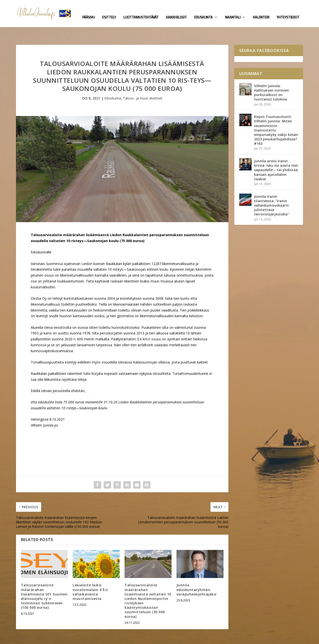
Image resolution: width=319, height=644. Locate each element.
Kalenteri (261, 10)
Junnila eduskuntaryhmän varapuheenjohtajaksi (197, 574)
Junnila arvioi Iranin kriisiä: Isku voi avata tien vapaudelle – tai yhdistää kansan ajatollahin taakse (276, 155)
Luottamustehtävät (141, 10)
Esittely (109, 10)
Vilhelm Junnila (32, 638)
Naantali (233, 10)
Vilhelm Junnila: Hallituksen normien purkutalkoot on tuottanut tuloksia (271, 77)
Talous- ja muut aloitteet (143, 83)
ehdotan (78, 375)
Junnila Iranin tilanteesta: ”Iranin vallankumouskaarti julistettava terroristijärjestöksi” (272, 190)
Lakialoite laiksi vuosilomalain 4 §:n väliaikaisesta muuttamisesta (90, 577)
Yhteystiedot (288, 10)
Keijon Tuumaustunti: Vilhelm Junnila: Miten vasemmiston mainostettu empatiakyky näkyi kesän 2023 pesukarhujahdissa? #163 (276, 115)
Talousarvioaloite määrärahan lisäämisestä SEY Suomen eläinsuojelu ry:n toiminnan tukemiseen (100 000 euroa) (44, 581)
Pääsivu (88, 10)
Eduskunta (203, 10)
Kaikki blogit (176, 10)
